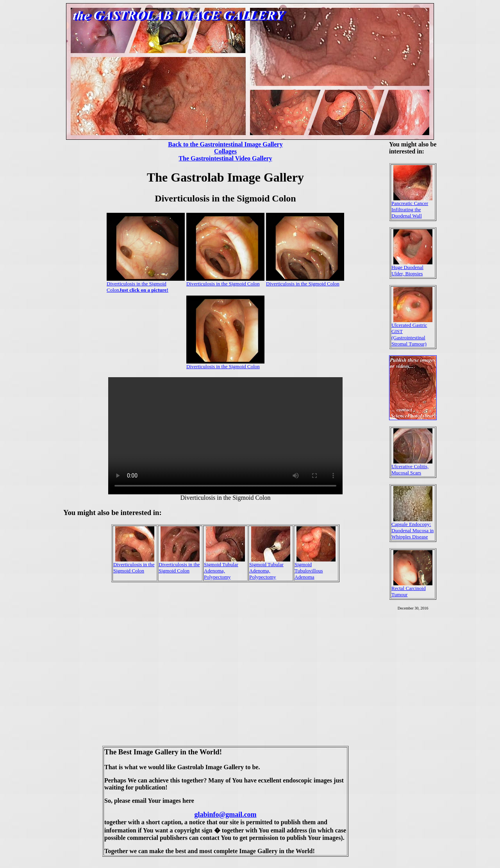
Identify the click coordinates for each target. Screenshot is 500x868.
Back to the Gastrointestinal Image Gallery (225, 144)
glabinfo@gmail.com (225, 815)
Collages (225, 151)
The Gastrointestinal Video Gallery (225, 158)
